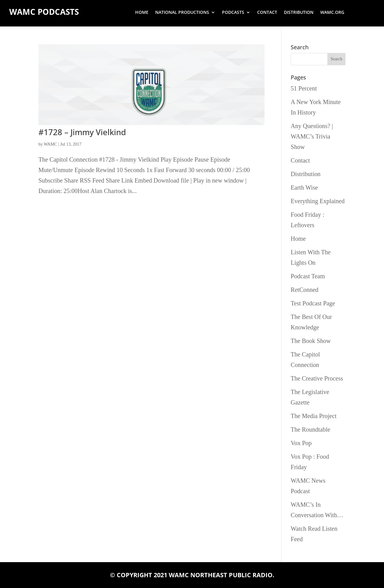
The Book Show (311, 341)
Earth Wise (304, 187)
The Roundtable (310, 429)
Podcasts (233, 13)
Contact (267, 13)
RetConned (305, 290)
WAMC (51, 144)
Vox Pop (301, 443)
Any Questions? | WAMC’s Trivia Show (312, 136)
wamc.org (332, 13)
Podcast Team (308, 276)
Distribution (299, 13)
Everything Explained (318, 201)
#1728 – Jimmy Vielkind (82, 132)
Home (142, 13)
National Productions (182, 13)
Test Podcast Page (313, 303)
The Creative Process (317, 378)
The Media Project (314, 416)
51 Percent (304, 88)
